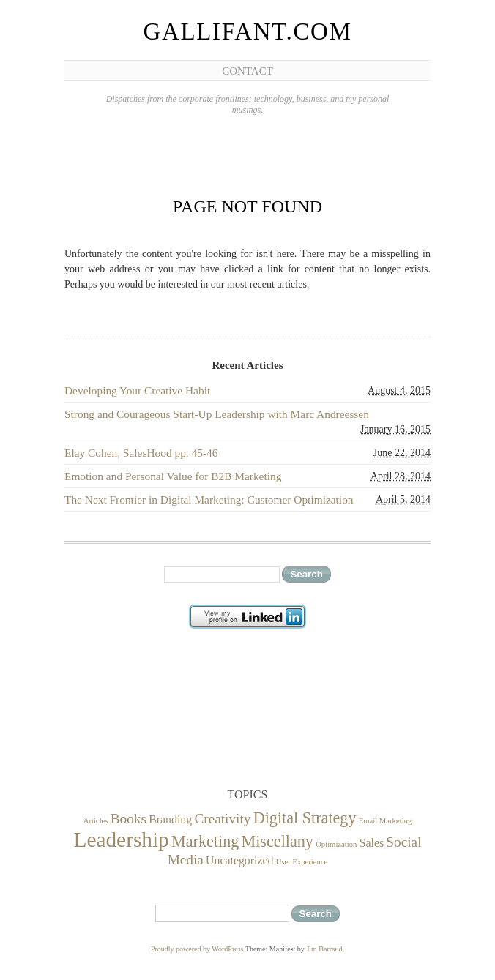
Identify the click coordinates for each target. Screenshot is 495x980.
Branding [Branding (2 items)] (170, 819)
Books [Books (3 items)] (129, 819)
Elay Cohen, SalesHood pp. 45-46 (141, 453)
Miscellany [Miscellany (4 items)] (278, 841)
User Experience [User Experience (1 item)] (302, 862)
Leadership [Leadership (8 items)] (122, 839)
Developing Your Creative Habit (137, 390)
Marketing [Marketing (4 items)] (205, 841)
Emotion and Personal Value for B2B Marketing (173, 476)
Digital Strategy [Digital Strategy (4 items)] (305, 818)
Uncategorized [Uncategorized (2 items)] (239, 860)
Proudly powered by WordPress (197, 949)
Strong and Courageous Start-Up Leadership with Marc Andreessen (217, 414)
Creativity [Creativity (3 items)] (222, 819)
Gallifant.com (247, 31)
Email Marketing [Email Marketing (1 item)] (386, 821)
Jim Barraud (324, 949)
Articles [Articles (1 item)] (96, 821)
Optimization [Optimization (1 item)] (336, 844)
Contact (247, 71)
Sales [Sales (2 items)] (372, 843)
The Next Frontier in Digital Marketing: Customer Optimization (209, 500)
